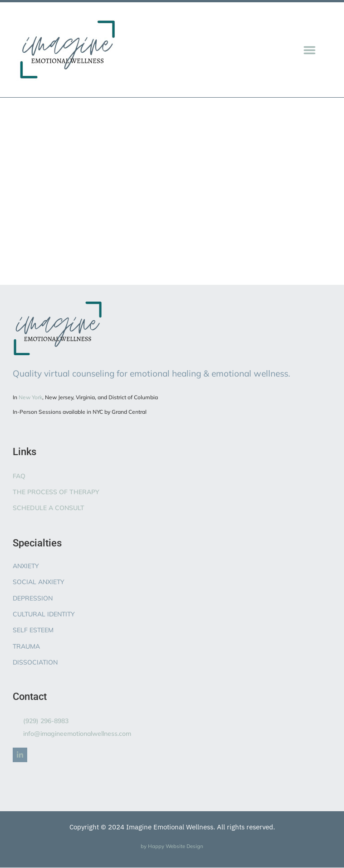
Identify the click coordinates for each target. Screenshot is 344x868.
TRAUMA (26, 646)
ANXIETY (26, 566)
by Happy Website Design (172, 846)
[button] (310, 50)
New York (30, 397)
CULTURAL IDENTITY (44, 614)
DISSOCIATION (35, 662)
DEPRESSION (33, 598)
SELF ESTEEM (33, 630)
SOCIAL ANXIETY (39, 582)
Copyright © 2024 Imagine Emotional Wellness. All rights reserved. (172, 827)
